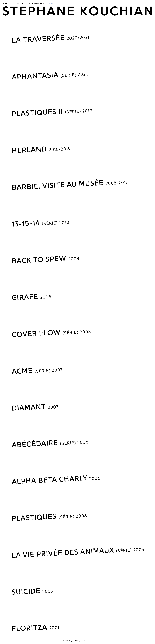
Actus (26, 3)
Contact (38, 3)
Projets (9, 3)
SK (18, 3)
